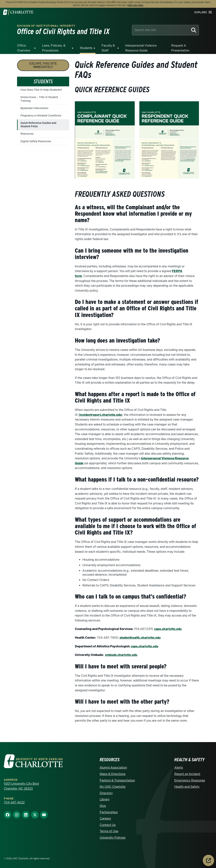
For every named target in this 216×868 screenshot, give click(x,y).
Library (105, 799)
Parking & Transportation (117, 780)
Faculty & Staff (108, 48)
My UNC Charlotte (113, 787)
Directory (106, 793)
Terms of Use (109, 831)
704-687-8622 (14, 802)
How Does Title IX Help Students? (41, 90)
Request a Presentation (180, 48)
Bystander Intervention (34, 108)
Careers (105, 818)
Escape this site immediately (43, 65)
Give (103, 806)
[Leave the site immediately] (208, 860)
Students (86, 48)
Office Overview (24, 48)
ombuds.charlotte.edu (121, 655)
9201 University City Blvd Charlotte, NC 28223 (21, 786)
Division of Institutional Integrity (46, 26)
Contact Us (108, 825)
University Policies (113, 838)
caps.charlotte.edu (168, 629)
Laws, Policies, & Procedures (54, 48)
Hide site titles (135, 5)
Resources (27, 134)
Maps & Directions (113, 774)
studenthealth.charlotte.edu (140, 638)
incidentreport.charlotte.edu (100, 415)
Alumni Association (113, 768)
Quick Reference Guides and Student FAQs (38, 125)
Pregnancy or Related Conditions (41, 116)
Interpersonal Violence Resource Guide (141, 48)
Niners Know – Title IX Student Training (39, 99)
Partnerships (109, 812)
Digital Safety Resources (36, 141)
